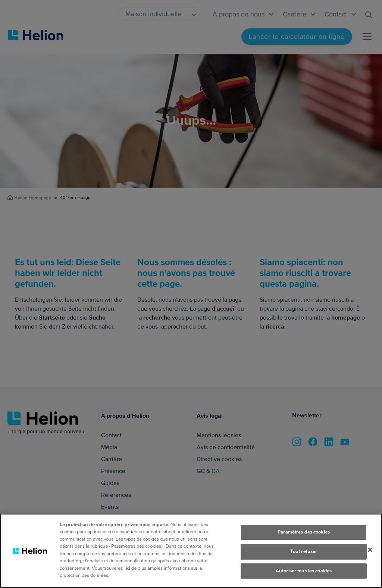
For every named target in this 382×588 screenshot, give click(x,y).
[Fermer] (370, 552)
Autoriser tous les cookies (304, 573)
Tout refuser (304, 554)
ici (128, 570)
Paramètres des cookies (304, 535)
